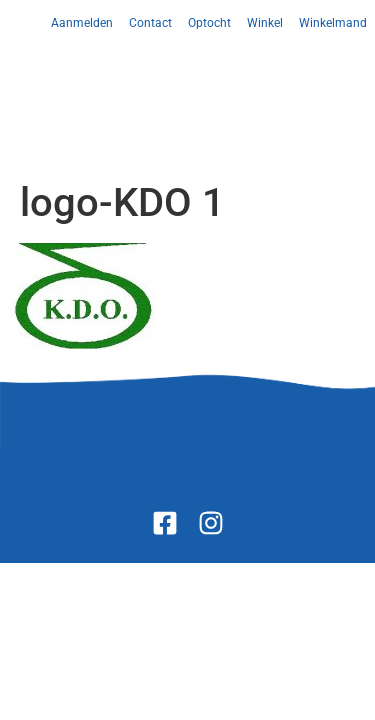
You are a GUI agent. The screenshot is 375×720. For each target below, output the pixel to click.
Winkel (265, 23)
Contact (150, 23)
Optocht (209, 23)
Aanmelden (82, 23)
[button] (187, 82)
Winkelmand (333, 23)
